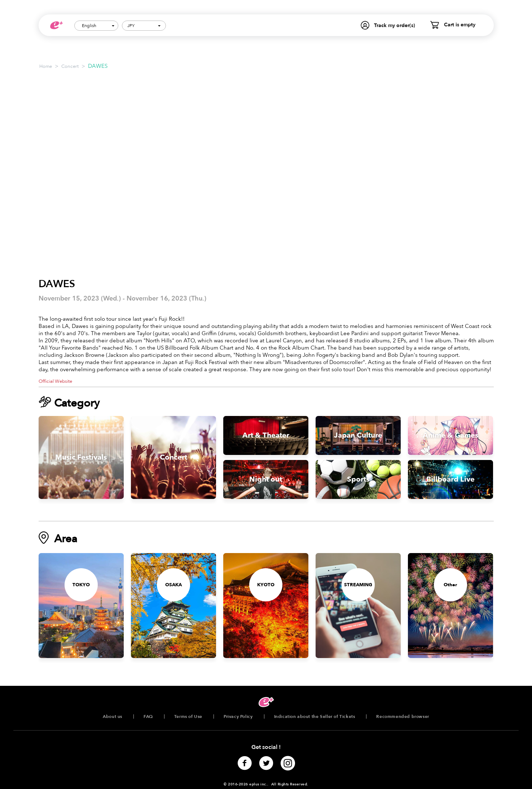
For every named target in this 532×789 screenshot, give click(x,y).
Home (46, 66)
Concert (70, 66)
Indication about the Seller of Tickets (315, 716)
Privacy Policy (238, 716)
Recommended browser (403, 716)
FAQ (148, 716)
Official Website (55, 381)
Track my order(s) (395, 25)
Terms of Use (188, 716)
